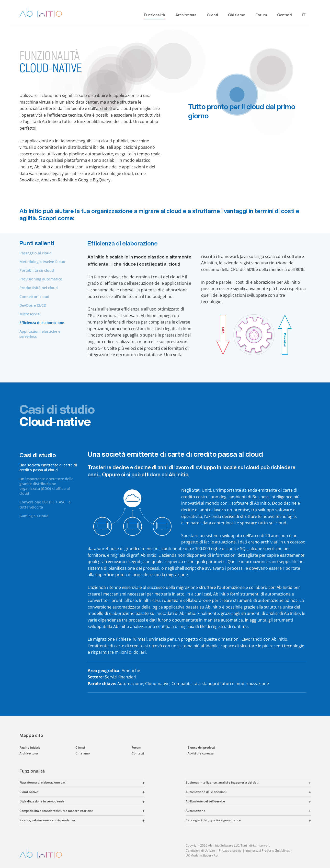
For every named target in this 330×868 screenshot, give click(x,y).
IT (304, 15)
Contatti (284, 15)
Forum (261, 15)
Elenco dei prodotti (201, 747)
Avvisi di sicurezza (201, 753)
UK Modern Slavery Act (202, 855)
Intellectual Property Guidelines (268, 851)
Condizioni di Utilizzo (200, 851)
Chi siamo (237, 15)
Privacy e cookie (230, 851)
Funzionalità (155, 15)
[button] (105, 783)
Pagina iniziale (30, 747)
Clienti (212, 15)
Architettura (186, 15)
